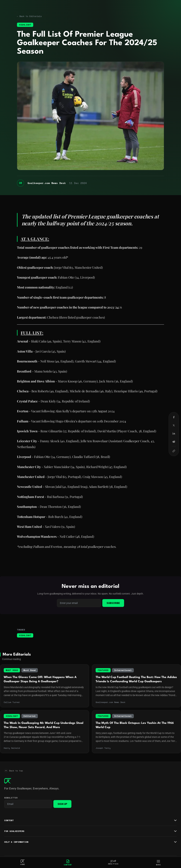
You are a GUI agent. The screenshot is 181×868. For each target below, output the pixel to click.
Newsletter (11, 798)
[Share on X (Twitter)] (174, 425)
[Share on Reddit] (174, 442)
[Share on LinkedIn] (174, 433)
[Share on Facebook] (174, 417)
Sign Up (62, 804)
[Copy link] (174, 451)
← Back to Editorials (29, 16)
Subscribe (113, 603)
